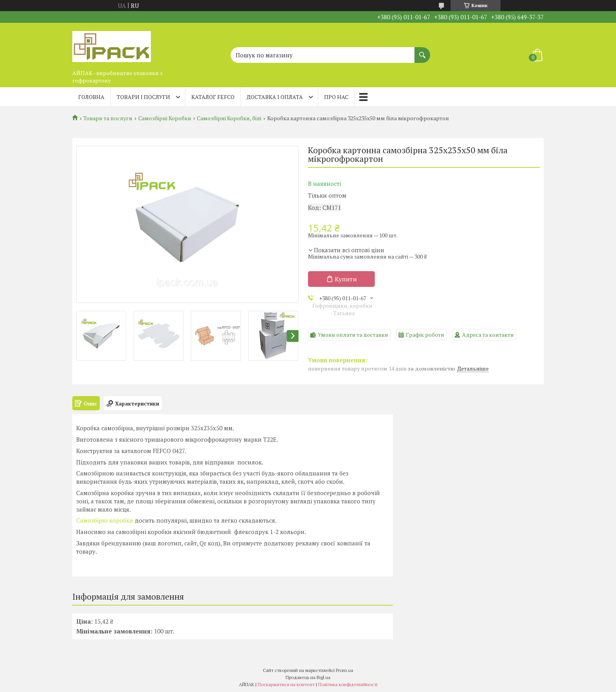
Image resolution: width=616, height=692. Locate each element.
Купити (346, 279)
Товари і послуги (143, 97)
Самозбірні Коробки (165, 118)
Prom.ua (345, 670)
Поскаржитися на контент (286, 684)
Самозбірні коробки (105, 520)
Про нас (336, 97)
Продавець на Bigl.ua (308, 677)
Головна (91, 97)
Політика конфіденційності (348, 684)
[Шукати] (422, 51)
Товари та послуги (108, 118)
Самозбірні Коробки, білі (229, 118)
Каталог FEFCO (213, 97)
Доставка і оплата (275, 97)
